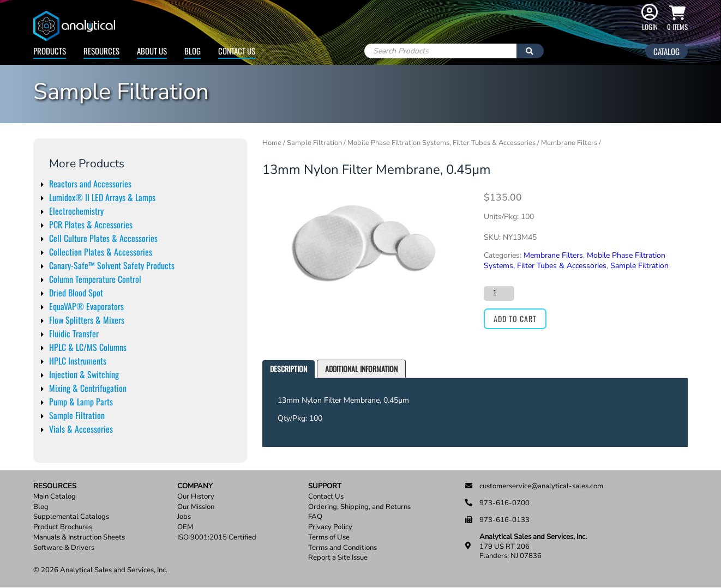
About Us (152, 51)
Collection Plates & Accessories (101, 252)
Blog (193, 51)
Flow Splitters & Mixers (87, 320)
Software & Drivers (64, 548)
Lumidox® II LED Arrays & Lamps (102, 197)
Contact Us (237, 51)
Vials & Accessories (81, 429)
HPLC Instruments (78, 361)
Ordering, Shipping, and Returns (359, 507)
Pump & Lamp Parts (81, 402)
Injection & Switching (84, 374)
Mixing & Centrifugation (88, 388)
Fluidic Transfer (74, 334)
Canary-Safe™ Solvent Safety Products (112, 265)
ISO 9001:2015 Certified (217, 538)
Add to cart (515, 319)
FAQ (315, 517)
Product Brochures (63, 527)
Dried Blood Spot (76, 293)
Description (289, 369)
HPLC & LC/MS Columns (88, 347)
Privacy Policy (330, 527)
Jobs (184, 517)
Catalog (666, 51)
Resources (101, 51)
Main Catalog (55, 497)
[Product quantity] (499, 293)
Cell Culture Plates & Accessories (103, 238)
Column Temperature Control (95, 279)
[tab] (289, 369)
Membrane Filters (569, 143)
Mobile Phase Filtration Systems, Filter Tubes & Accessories (441, 143)
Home (272, 143)
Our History (196, 497)
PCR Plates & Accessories (91, 225)
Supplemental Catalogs (71, 517)
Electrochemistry (76, 211)
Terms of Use (329, 538)
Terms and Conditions (343, 548)
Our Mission (196, 507)
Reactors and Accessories (90, 184)
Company (195, 486)
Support (325, 486)
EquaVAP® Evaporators (86, 306)
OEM (185, 527)
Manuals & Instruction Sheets (79, 538)
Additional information (361, 369)
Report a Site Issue (338, 558)
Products (50, 51)
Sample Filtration (77, 415)
